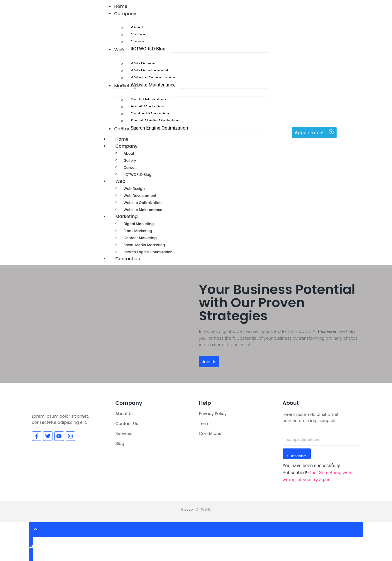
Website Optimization (142, 203)
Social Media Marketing (144, 245)
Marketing (133, 216)
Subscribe (297, 456)
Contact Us (128, 259)
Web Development (140, 196)
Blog (120, 443)
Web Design (134, 189)
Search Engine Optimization (148, 252)
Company (133, 146)
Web (127, 181)
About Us (125, 414)
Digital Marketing (139, 224)
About (129, 153)
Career (129, 168)
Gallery (130, 160)
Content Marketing (140, 238)
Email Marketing (138, 231)
